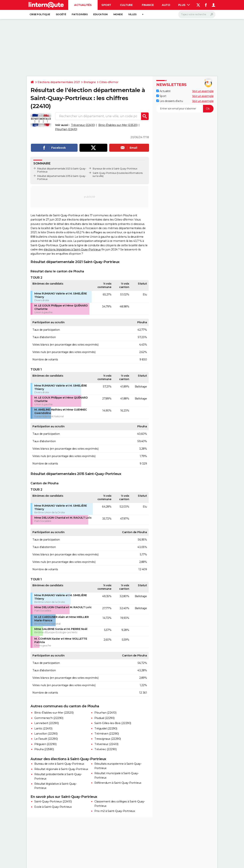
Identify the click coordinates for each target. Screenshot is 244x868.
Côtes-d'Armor (109, 82)
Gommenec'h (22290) (49, 718)
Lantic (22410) (43, 728)
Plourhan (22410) (66, 129)
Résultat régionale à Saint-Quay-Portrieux (61, 769)
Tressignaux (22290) (108, 739)
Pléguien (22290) (45, 744)
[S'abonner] (185, 109)
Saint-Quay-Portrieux (105, 173)
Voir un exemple (203, 91)
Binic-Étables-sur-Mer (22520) (118, 125)
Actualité (163, 91)
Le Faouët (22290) (46, 739)
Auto (166, 5)
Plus (184, 5)
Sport (106, 5)
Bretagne (90, 82)
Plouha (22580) (44, 749)
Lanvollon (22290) (46, 734)
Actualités (83, 5)
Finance (148, 5)
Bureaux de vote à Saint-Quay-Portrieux (115, 169)
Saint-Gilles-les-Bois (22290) (113, 723)
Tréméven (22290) (107, 734)
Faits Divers (80, 14)
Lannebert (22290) (47, 723)
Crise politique (40, 14)
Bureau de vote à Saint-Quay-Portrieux (59, 764)
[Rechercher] (197, 14)
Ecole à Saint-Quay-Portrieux (53, 807)
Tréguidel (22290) (106, 728)
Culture (126, 5)
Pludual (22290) (104, 718)
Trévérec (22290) (105, 749)
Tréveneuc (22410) (83, 125)
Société (61, 14)
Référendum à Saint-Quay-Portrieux (118, 783)
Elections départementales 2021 (59, 82)
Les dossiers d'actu (170, 101)
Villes (132, 14)
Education (100, 14)
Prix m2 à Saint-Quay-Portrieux (115, 811)
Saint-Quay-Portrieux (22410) (53, 801)
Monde (118, 14)
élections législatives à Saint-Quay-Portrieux (72, 249)
